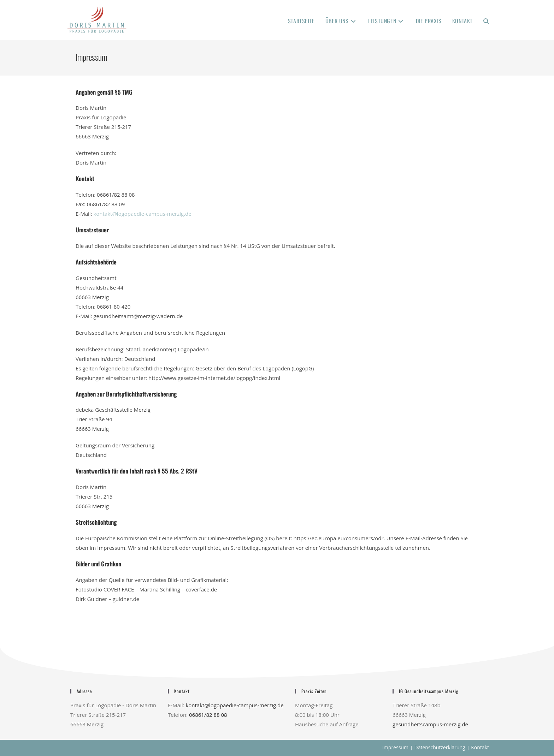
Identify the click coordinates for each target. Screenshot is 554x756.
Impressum (395, 747)
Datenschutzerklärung (440, 747)
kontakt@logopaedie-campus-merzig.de (142, 214)
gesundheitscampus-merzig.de (430, 724)
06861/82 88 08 (208, 715)
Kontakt (480, 747)
